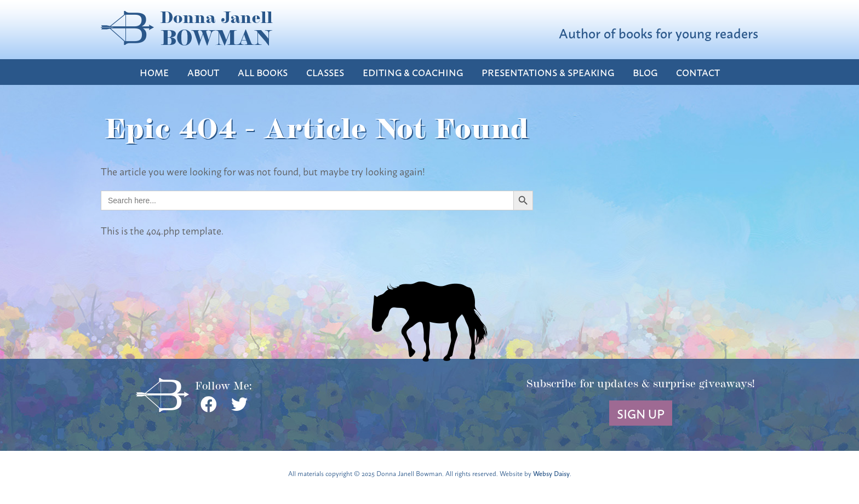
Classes (325, 72)
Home (154, 72)
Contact (698, 72)
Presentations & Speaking (548, 72)
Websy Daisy (551, 473)
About (203, 72)
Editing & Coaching (413, 72)
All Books (263, 72)
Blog (645, 72)
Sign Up (641, 413)
